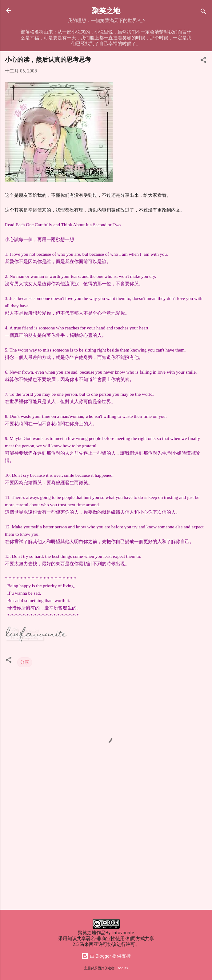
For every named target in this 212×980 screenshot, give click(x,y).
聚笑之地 (106, 10)
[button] (203, 61)
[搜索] (203, 12)
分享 (25, 662)
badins (123, 968)
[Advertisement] (106, 857)
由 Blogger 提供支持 (106, 956)
